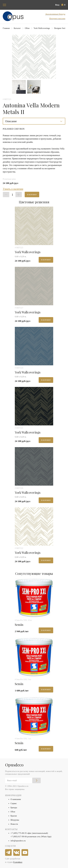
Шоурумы (15, 820)
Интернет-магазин (57, 18)
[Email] (23, 780)
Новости (14, 824)
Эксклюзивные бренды (55, 14)
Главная (6, 28)
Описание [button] (11, 121)
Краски (14, 816)
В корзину (32, 195)
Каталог (17, 28)
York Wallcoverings (42, 28)
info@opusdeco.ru (18, 841)
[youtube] (25, 853)
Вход (57, 5)
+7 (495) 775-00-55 (19, 833)
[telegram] (8, 853)
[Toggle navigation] (4, 5)
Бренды (14, 808)
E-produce (18, 862)
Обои (27, 28)
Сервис (14, 803)
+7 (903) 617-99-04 (19, 837)
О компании (16, 799)
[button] (63, 5)
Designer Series (61, 28)
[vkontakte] (17, 853)
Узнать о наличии (13, 189)
